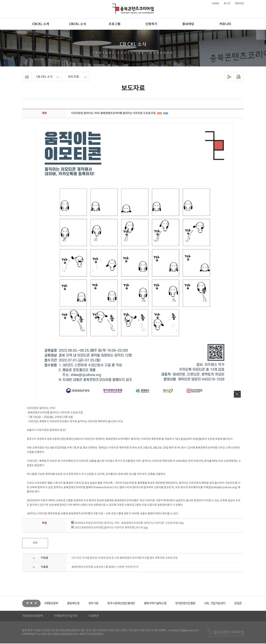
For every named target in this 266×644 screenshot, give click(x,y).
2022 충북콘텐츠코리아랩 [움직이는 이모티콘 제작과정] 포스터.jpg (109, 528)
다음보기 (31, 603)
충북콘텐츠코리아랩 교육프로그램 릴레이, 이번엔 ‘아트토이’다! (105, 567)
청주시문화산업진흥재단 (133, 603)
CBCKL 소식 (78, 24)
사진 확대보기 (237, 394)
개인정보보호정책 (33, 616)
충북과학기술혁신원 (169, 603)
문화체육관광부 (58, 603)
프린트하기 (238, 77)
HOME (216, 4)
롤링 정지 (36, 603)
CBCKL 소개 (41, 24)
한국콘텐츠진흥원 (201, 603)
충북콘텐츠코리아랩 (113, 6)
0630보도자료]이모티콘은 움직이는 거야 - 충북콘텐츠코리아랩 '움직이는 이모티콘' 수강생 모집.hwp (127, 523)
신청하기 (151, 24)
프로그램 (115, 24)
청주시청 (104, 603)
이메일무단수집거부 (68, 616)
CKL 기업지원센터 (232, 603)
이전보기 (27, 603)
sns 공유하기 (229, 77)
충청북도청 (83, 603)
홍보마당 (188, 24)
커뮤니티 (225, 24)
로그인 (227, 4)
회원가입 (239, 4)
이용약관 (97, 616)
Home (23, 74)
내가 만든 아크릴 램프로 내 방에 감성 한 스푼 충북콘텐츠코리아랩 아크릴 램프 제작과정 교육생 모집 (125, 558)
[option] (58, 603)
